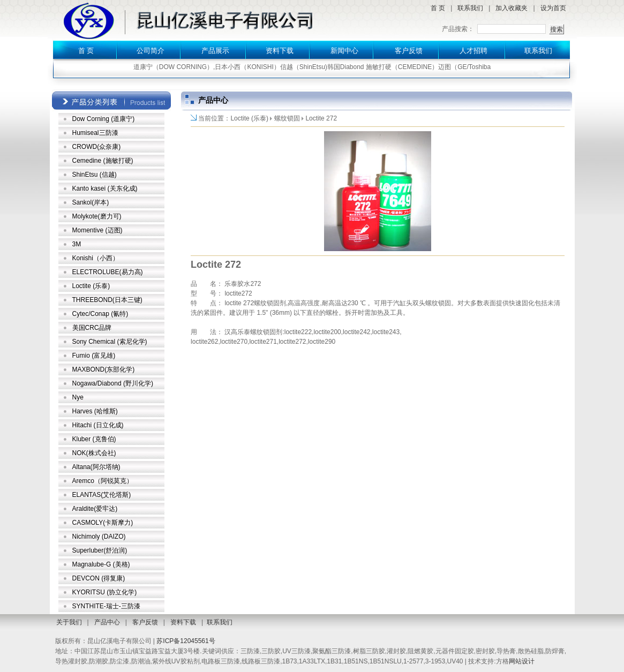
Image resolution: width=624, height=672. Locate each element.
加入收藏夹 (512, 8)
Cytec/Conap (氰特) (100, 314)
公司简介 (151, 51)
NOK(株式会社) (94, 453)
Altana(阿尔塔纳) (96, 467)
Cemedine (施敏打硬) (103, 161)
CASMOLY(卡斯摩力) (103, 523)
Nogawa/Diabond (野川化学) (113, 383)
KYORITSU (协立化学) (105, 592)
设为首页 (553, 8)
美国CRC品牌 (92, 328)
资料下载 (280, 51)
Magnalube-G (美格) (101, 564)
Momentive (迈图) (97, 230)
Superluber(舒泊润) (100, 550)
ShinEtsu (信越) (95, 175)
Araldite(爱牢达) (95, 509)
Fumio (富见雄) (94, 356)
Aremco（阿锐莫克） (103, 481)
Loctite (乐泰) (91, 286)
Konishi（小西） (96, 258)
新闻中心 (344, 51)
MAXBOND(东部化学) (104, 369)
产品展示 (215, 51)
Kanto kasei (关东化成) (105, 188)
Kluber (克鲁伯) (94, 439)
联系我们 (470, 8)
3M (77, 244)
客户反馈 (409, 51)
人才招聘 (473, 51)
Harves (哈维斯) (95, 411)
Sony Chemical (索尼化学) (110, 342)
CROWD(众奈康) (97, 147)
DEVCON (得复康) (99, 578)
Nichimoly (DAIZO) (99, 537)
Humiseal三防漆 (95, 133)
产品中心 (107, 622)
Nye (78, 397)
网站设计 (522, 661)
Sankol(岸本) (91, 202)
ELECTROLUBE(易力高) (108, 272)
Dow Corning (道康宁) (104, 119)
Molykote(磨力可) (97, 216)
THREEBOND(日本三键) (107, 300)
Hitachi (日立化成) (98, 425)
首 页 (438, 8)
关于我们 (69, 622)
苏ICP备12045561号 (186, 641)
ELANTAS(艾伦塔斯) (102, 495)
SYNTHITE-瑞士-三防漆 (106, 606)
